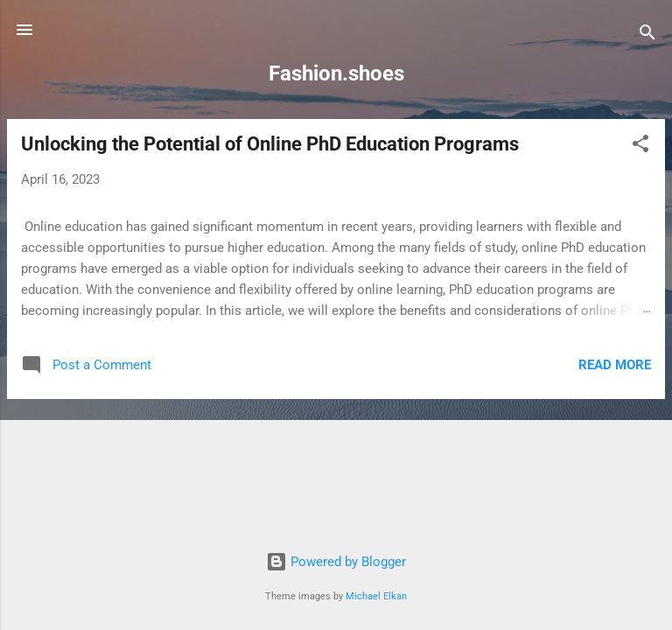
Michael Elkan (376, 596)
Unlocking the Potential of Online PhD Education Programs (270, 144)
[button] (640, 147)
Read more (615, 365)
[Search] (647, 35)
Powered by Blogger (336, 562)
